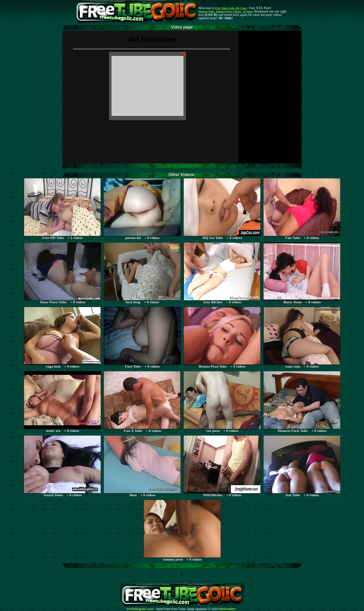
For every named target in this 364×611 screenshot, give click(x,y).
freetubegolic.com (140, 609)
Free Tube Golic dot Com (231, 8)
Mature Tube (206, 12)
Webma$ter (228, 609)
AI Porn (248, 12)
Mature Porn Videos (229, 12)
